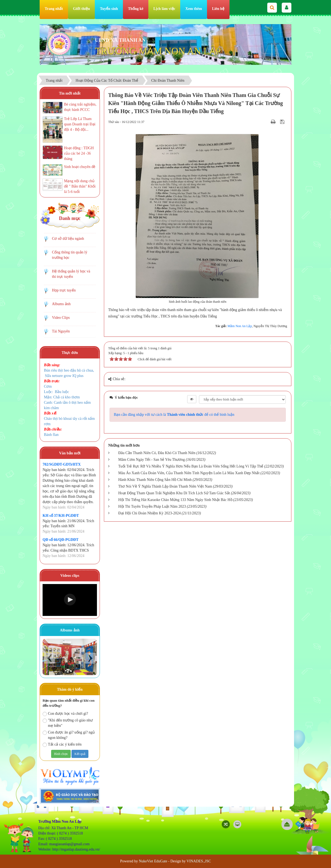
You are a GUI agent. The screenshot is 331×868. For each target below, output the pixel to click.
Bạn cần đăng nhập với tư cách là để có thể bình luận (174, 415)
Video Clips (61, 318)
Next (90, 658)
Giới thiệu (82, 9)
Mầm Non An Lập (240, 326)
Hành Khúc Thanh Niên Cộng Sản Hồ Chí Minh (155, 480)
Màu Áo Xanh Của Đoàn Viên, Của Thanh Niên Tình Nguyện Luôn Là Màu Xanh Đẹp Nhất (189, 473)
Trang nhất (54, 9)
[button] (70, 600)
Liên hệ (218, 9)
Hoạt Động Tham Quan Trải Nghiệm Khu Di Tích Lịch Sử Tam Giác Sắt (174, 493)
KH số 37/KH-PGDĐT (61, 516)
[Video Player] (70, 600)
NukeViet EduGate (153, 861)
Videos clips (70, 576)
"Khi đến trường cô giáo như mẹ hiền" (68, 723)
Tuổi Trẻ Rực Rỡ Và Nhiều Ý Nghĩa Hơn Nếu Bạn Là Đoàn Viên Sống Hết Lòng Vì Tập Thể (191, 466)
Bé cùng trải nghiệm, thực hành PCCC (80, 107)
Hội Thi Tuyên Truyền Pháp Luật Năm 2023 (152, 506)
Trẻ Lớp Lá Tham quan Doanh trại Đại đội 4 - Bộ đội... (80, 124)
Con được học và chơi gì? (65, 714)
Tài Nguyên (61, 331)
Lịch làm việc (164, 9)
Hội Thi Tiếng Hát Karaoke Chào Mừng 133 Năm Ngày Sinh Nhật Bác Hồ (175, 500)
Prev (49, 658)
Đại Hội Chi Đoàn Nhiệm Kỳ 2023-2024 (150, 513)
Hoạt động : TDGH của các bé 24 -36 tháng (79, 153)
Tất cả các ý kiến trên (62, 745)
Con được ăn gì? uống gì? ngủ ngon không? (69, 735)
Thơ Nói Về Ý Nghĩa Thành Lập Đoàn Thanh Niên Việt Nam (165, 486)
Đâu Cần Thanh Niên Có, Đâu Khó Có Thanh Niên (157, 453)
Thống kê (136, 9)
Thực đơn (70, 353)
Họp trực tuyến (64, 290)
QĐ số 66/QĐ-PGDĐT (61, 540)
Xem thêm (194, 9)
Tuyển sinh (109, 9)
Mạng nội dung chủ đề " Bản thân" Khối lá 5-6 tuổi (80, 186)
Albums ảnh (61, 304)
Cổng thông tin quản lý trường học (70, 255)
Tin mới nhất (70, 93)
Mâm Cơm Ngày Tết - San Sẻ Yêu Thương (152, 460)
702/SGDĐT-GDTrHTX (62, 464)
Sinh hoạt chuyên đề (80, 167)
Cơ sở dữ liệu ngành (68, 239)
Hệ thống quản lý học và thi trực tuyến (71, 274)
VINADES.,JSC (199, 861)
